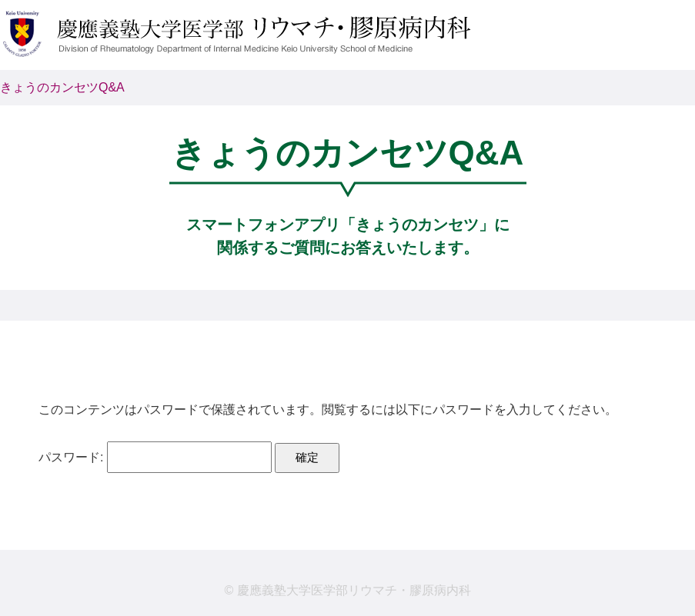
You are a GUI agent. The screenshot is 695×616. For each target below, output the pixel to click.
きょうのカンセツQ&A (62, 87)
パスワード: (155, 457)
